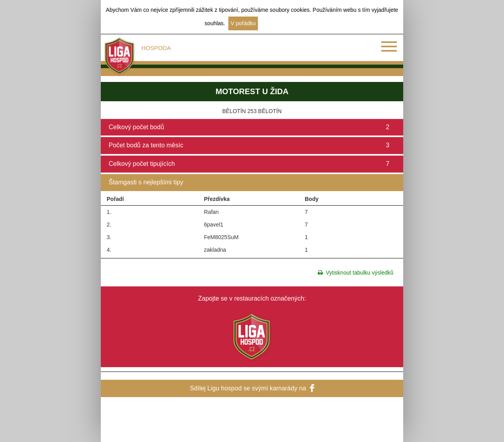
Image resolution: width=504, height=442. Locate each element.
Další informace (280, 23)
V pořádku (243, 23)
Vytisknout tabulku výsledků (356, 273)
